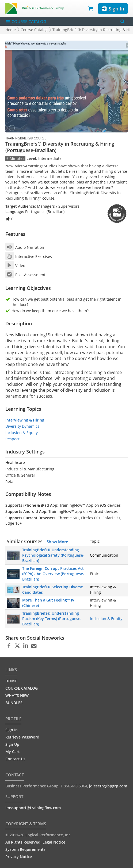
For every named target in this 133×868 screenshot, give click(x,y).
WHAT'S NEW (17, 695)
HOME (11, 681)
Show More (57, 542)
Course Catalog (34, 30)
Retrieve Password (22, 737)
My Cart (13, 752)
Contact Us (15, 759)
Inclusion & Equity (22, 433)
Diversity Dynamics (22, 426)
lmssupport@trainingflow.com (33, 808)
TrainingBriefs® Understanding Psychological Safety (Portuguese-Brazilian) (53, 555)
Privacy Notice (19, 857)
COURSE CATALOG (22, 688)
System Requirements (25, 849)
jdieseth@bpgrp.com (108, 786)
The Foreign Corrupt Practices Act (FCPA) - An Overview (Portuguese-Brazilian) (53, 574)
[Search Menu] (122, 21)
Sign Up (12, 744)
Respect (12, 439)
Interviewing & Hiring (25, 420)
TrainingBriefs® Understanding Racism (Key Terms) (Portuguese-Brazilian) (52, 619)
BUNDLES (14, 703)
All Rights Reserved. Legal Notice (35, 842)
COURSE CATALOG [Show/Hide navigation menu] (26, 22)
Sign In (113, 9)
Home (11, 30)
